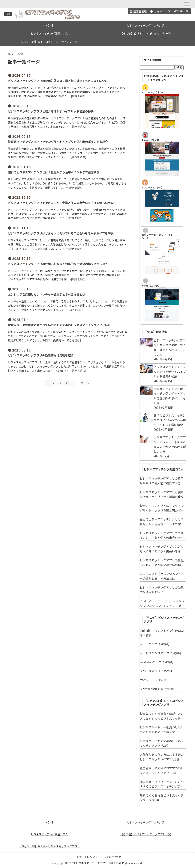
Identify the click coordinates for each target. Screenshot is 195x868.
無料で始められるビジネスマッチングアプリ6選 (162, 798)
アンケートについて (86, 857)
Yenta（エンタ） (151, 286)
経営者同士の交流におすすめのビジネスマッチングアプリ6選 (162, 770)
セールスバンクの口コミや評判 (160, 653)
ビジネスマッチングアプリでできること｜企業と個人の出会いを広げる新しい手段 (61, 203)
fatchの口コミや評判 (153, 680)
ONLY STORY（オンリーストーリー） (159, 236)
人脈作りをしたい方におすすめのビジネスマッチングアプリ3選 (162, 757)
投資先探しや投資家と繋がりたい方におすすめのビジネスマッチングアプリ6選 (59, 325)
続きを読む (79, 96)
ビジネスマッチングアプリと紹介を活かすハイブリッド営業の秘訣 (51, 111)
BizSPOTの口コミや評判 (156, 671)
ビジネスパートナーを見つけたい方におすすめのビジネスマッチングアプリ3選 (162, 730)
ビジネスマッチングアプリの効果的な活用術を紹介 (41, 355)
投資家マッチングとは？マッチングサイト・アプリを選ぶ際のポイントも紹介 (58, 142)
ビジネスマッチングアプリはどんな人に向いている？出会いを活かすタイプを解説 (61, 233)
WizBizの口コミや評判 (154, 644)
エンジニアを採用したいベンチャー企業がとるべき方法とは (47, 294)
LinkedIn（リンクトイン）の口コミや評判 (162, 633)
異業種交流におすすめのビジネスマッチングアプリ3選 (162, 743)
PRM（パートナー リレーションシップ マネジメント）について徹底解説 (162, 603)
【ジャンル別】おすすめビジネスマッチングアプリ (49, 42)
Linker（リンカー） (153, 140)
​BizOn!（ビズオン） (153, 92)
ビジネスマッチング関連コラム (49, 33)
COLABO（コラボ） (153, 187)
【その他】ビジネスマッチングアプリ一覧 (146, 33)
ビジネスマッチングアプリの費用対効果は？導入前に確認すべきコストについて (59, 81)
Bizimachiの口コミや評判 (157, 689)
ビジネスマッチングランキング (146, 25)
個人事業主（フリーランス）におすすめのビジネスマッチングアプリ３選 (162, 784)
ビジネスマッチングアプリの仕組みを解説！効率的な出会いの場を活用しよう (58, 264)
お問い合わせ (113, 857)
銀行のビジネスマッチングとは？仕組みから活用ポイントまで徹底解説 (54, 172)
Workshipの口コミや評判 (156, 662)
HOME (49, 25)
